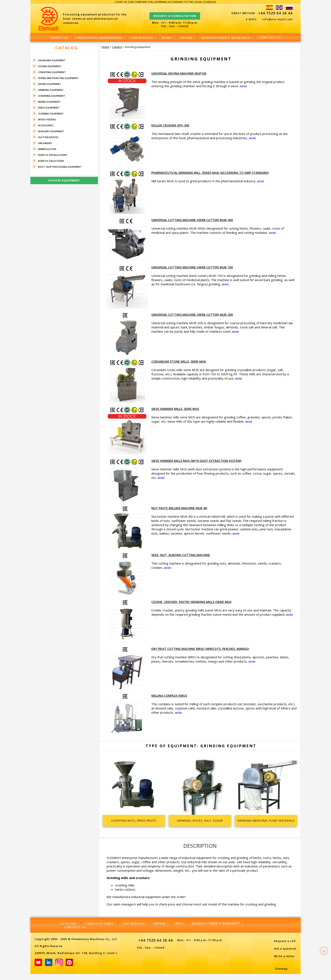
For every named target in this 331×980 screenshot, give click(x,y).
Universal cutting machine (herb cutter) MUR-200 (192, 315)
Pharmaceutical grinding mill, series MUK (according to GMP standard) (210, 173)
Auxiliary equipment (51, 131)
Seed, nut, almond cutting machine (181, 555)
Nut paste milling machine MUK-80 (179, 508)
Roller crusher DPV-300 (170, 125)
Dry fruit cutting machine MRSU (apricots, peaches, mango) (200, 649)
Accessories (46, 125)
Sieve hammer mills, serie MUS (175, 409)
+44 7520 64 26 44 (275, 13)
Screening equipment (52, 96)
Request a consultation (175, 14)
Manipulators (47, 149)
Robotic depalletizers (53, 155)
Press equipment (49, 108)
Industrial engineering (99, 38)
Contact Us (270, 37)
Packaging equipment (52, 60)
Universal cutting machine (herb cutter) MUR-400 (192, 220)
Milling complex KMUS (169, 696)
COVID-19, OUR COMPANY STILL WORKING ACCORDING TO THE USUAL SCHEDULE (165, 2)
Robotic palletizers (51, 161)
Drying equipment (50, 84)
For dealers (142, 38)
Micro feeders (47, 119)
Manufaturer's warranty (226, 38)
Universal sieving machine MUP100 (179, 73)
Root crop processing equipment (60, 167)
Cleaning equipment (51, 114)
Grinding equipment (51, 90)
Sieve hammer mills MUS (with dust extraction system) (196, 461)
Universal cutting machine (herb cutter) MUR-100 (192, 267)
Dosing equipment (50, 66)
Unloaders (45, 143)
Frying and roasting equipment (58, 78)
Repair (187, 38)
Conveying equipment (52, 72)
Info (179, 923)
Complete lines (99, 923)
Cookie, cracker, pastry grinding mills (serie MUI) (191, 602)
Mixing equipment (49, 102)
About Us (59, 38)
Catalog (67, 48)
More (244, 86)
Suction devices (48, 137)
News (167, 38)
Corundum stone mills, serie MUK (179, 361)
